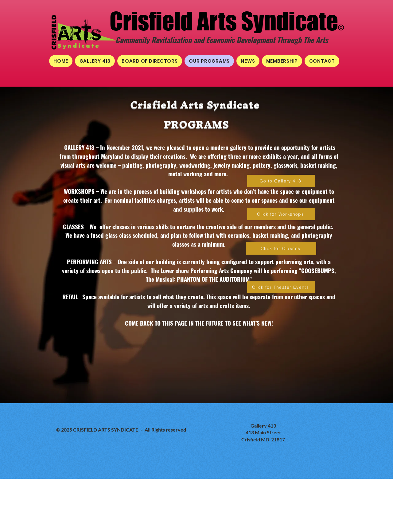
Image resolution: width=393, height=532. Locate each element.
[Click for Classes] (281, 248)
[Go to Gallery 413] (281, 181)
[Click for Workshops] (281, 214)
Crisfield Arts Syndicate (224, 21)
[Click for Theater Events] (281, 287)
